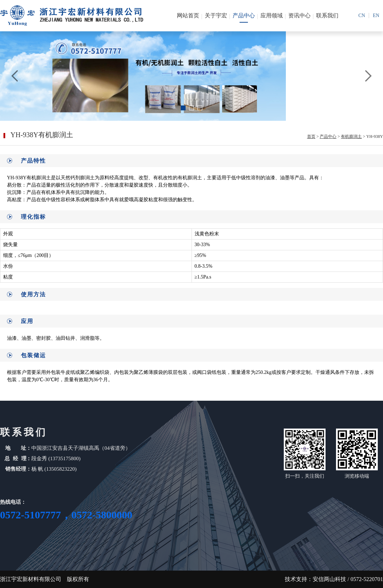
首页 (311, 136)
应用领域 (272, 15)
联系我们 (327, 15)
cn (362, 15)
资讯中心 (299, 15)
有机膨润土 (351, 136)
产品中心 (244, 15)
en (376, 15)
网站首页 (188, 15)
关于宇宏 (216, 15)
